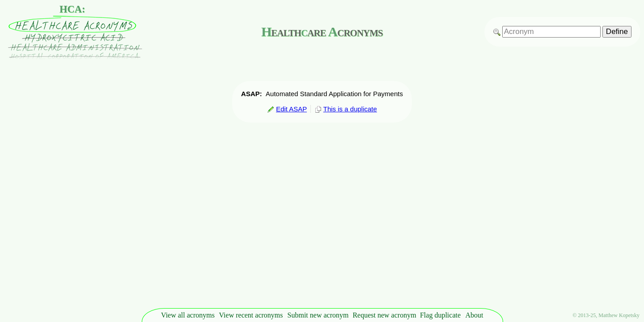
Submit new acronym (318, 315)
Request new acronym (384, 315)
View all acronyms (188, 315)
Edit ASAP (287, 109)
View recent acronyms (251, 315)
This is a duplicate (346, 109)
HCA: (72, 9)
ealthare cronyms (322, 32)
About (475, 315)
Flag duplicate (440, 315)
